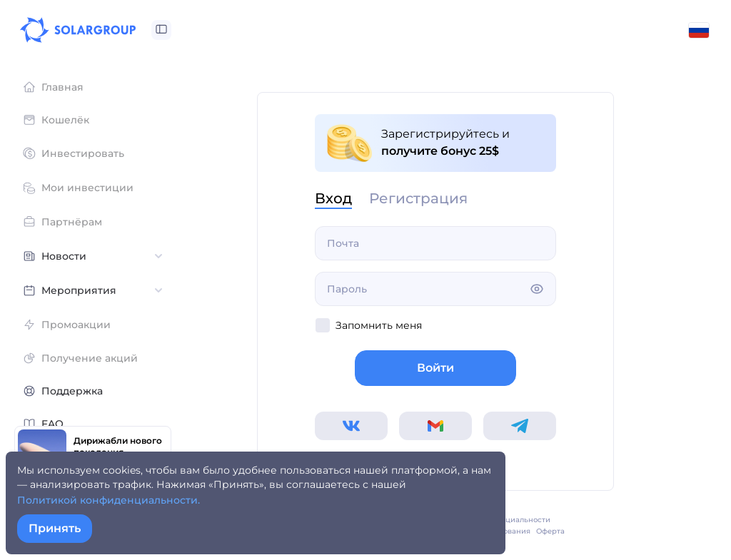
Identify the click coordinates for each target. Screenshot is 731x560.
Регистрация (418, 199)
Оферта (550, 531)
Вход (333, 199)
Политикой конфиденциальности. (109, 500)
